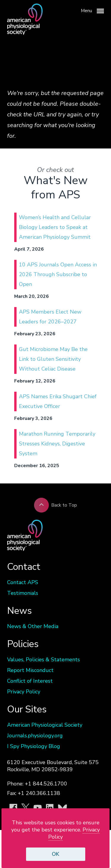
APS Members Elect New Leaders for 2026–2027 (50, 317)
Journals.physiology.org (35, 736)
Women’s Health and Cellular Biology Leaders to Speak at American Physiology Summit (55, 227)
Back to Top (55, 505)
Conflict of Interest (30, 681)
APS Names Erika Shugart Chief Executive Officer (58, 401)
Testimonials (23, 593)
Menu (92, 11)
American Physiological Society (45, 725)
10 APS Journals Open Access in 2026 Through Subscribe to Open (58, 274)
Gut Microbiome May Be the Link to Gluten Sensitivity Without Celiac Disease (53, 359)
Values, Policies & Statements (44, 660)
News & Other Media (33, 626)
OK (55, 854)
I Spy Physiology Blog (34, 746)
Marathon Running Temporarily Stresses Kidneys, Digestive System (57, 444)
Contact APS (23, 582)
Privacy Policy (24, 692)
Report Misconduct (30, 670)
